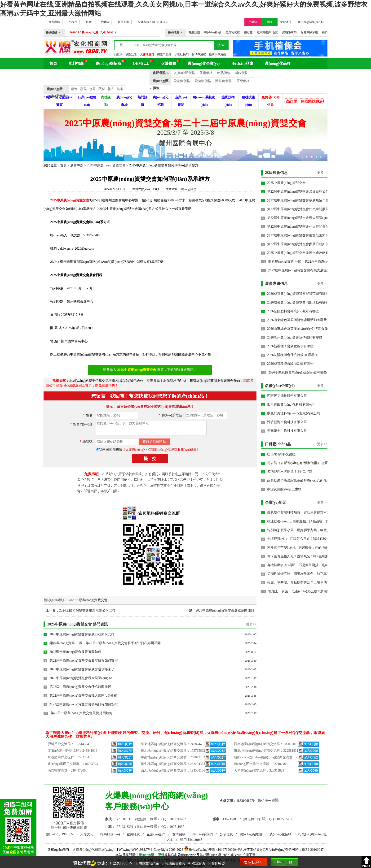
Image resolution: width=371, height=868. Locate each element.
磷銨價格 (241, 73)
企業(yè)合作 (156, 834)
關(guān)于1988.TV (60, 834)
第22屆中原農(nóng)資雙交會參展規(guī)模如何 (301, 200)
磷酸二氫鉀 (164, 54)
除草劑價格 (224, 81)
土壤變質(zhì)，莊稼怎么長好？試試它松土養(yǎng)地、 (308, 539)
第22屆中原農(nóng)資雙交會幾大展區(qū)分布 (83, 696)
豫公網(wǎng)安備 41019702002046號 (213, 850)
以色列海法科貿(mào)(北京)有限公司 (294, 413)
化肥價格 (159, 73)
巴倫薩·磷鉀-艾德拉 (281, 454)
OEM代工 (141, 63)
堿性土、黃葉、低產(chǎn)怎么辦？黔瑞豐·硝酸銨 (305, 591)
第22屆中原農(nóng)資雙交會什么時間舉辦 (298, 227)
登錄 (269, 22)
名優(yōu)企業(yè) (280, 386)
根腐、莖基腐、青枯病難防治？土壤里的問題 (300, 583)
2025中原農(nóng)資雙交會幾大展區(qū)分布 (82, 678)
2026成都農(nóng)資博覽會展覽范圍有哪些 (298, 294)
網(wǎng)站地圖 (251, 834)
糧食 (74, 89)
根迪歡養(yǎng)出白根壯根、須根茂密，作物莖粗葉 (305, 521)
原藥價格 (243, 81)
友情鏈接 (179, 834)
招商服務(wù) (110, 834)
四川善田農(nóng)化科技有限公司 (291, 405)
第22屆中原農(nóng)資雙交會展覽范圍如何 (82, 713)
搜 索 (221, 45)
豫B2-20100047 (313, 850)
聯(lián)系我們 (203, 834)
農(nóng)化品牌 (278, 63)
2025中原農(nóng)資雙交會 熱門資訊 (78, 624)
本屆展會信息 (276, 173)
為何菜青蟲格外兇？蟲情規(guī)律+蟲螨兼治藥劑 (303, 556)
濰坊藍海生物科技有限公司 (287, 422)
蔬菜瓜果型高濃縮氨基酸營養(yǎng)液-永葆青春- (303, 480)
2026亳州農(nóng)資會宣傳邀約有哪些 (295, 337)
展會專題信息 (276, 284)
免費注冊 (286, 22)
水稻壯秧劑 (181, 54)
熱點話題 (131, 54)
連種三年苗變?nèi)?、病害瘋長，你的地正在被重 (303, 548)
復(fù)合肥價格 (184, 73)
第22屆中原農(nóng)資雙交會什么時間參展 (80, 687)
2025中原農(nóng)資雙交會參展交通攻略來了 (82, 669)
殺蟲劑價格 (182, 81)
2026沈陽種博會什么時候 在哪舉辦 (292, 355)
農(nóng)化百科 (62, 75)
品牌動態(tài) (134, 75)
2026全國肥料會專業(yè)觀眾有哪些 (293, 311)
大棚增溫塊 (147, 54)
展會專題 (77, 165)
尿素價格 (206, 73)
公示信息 (226, 834)
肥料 (161, 855)
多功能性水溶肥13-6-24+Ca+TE (290, 472)
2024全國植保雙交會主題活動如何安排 (87, 610)
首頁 (53, 63)
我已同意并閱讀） (152, 450)
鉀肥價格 (224, 73)
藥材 (102, 89)
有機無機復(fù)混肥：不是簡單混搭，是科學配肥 (303, 565)
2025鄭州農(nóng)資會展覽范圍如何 (75, 652)
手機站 (253, 22)
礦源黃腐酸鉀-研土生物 (284, 489)
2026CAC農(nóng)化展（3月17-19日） (94, 32)
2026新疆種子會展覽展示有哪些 (290, 346)
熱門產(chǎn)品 (191, 840)
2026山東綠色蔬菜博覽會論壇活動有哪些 (297, 320)
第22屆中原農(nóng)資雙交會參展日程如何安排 (84, 661)
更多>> (251, 624)
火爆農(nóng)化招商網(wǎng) (94, 850)
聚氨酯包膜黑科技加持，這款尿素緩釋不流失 (300, 513)
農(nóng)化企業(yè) (204, 63)
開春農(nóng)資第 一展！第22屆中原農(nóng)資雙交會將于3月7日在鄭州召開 (105, 643)
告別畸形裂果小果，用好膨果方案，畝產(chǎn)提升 (305, 530)
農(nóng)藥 (147, 855)
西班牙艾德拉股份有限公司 (287, 396)
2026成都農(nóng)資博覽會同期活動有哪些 (298, 302)
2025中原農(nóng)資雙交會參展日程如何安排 (82, 634)
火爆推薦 (169, 63)
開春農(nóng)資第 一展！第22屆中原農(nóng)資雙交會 (307, 262)
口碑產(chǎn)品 (278, 444)
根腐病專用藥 (217, 54)
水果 (93, 89)
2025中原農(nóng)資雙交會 (106, 165)
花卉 (111, 89)
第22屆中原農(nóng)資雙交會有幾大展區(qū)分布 (304, 270)
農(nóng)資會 (188, 189)
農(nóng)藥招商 (108, 63)
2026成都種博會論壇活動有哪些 (290, 364)
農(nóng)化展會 (100, 75)
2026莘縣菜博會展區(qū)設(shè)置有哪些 (298, 372)
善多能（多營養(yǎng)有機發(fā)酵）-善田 (298, 463)
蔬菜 (84, 89)
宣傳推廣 (133, 834)
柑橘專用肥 (199, 54)
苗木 (120, 89)
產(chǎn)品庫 (242, 63)
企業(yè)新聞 (276, 502)
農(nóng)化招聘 (280, 834)
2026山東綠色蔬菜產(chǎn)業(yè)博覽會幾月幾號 (302, 329)
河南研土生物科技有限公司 (287, 431)
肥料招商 (76, 63)
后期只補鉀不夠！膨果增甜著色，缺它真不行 (300, 574)
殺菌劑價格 (203, 81)
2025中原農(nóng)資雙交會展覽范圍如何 (225, 610)
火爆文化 (87, 834)
